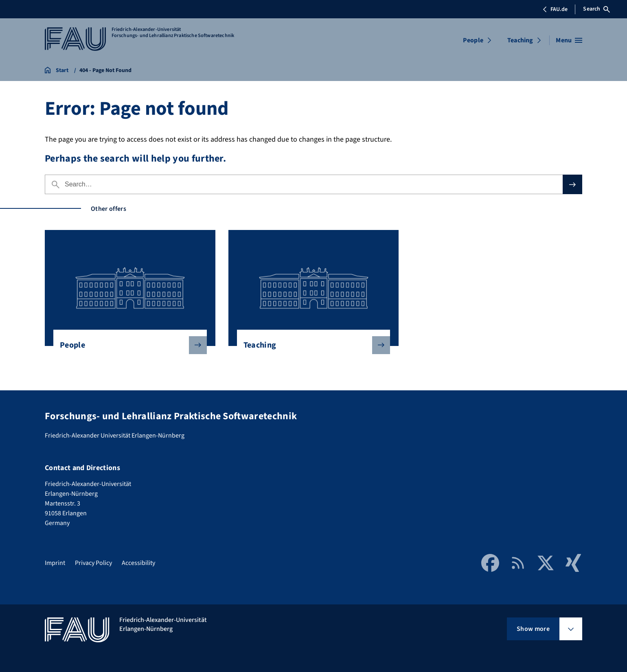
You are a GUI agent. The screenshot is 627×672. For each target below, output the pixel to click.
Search (596, 9)
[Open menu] (569, 40)
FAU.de (555, 9)
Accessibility (138, 563)
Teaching (520, 40)
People (473, 40)
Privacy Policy (93, 563)
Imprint (55, 563)
